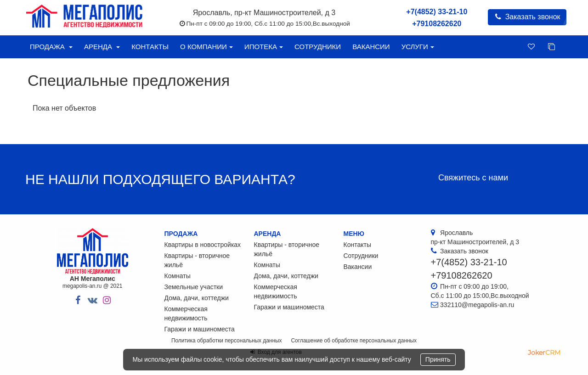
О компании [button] (206, 47)
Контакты (150, 47)
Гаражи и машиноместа (200, 329)
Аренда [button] (102, 47)
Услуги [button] (418, 47)
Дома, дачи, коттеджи (197, 298)
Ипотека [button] (264, 47)
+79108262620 (437, 24)
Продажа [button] (51, 47)
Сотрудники (318, 47)
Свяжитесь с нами (473, 178)
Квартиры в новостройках (203, 245)
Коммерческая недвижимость (186, 313)
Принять (438, 359)
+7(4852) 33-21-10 (437, 12)
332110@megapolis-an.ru (477, 305)
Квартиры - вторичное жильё (197, 260)
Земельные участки (194, 287)
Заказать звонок (527, 17)
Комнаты (178, 276)
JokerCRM (544, 353)
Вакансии (371, 47)
